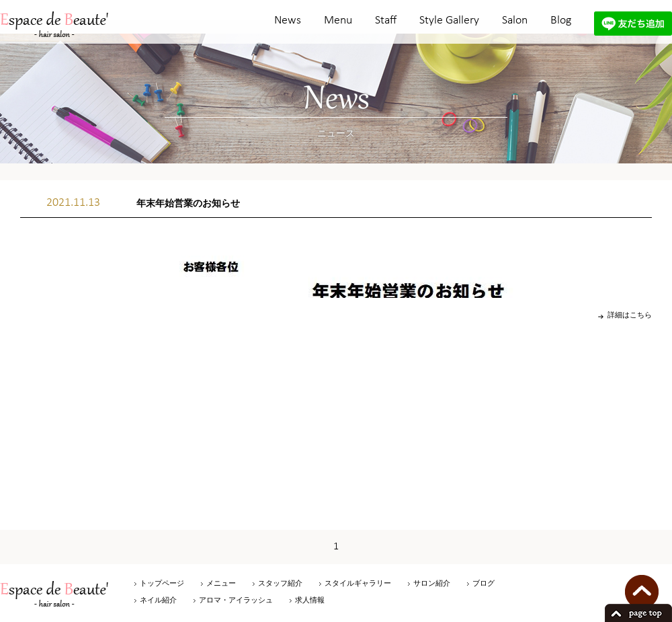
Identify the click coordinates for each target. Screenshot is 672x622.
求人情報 (310, 600)
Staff (386, 21)
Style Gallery (449, 21)
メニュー (221, 583)
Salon (515, 21)
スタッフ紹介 (280, 583)
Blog (561, 21)
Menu (338, 21)
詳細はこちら (630, 315)
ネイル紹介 (158, 600)
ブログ (484, 583)
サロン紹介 (432, 583)
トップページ (162, 583)
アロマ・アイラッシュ (236, 600)
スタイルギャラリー (358, 583)
